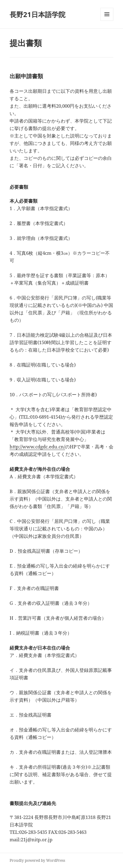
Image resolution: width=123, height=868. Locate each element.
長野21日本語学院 (37, 14)
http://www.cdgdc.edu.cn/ (37, 447)
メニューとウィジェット (107, 21)
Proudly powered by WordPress (37, 860)
